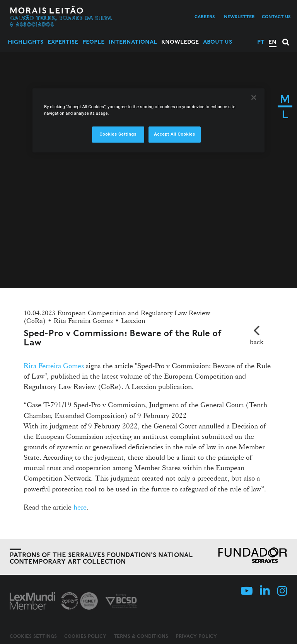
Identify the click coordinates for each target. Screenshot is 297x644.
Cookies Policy (85, 636)
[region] (148, 120)
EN (272, 42)
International (133, 42)
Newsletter (239, 17)
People (93, 42)
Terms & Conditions (141, 636)
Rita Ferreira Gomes (54, 365)
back (257, 342)
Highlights (26, 42)
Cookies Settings (33, 636)
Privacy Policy (196, 636)
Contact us (276, 17)
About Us (218, 42)
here (80, 507)
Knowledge (180, 42)
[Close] (254, 97)
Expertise (63, 42)
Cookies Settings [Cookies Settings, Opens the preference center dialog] (118, 134)
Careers (205, 17)
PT (261, 42)
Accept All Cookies (174, 134)
